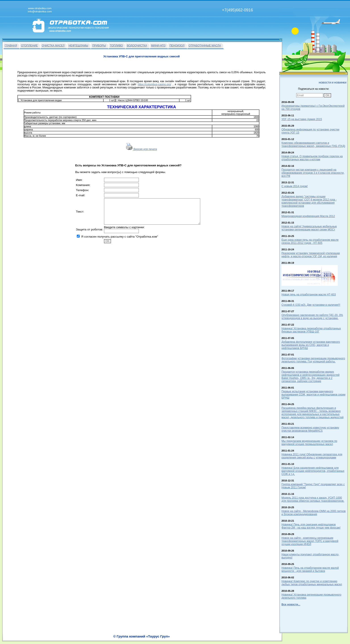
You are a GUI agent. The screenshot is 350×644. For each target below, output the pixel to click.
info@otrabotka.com (241, 634)
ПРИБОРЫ (99, 46)
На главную (158, 639)
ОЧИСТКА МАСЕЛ (53, 46)
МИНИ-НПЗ (158, 46)
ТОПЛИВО (116, 46)
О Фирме (186, 639)
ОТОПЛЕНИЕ (29, 46)
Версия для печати (142, 149)
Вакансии (173, 639)
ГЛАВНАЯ (11, 46)
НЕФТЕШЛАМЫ (78, 46)
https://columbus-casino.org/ (154, 84)
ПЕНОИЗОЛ (177, 46)
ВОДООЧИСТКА (137, 46)
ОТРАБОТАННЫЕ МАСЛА (205, 46)
